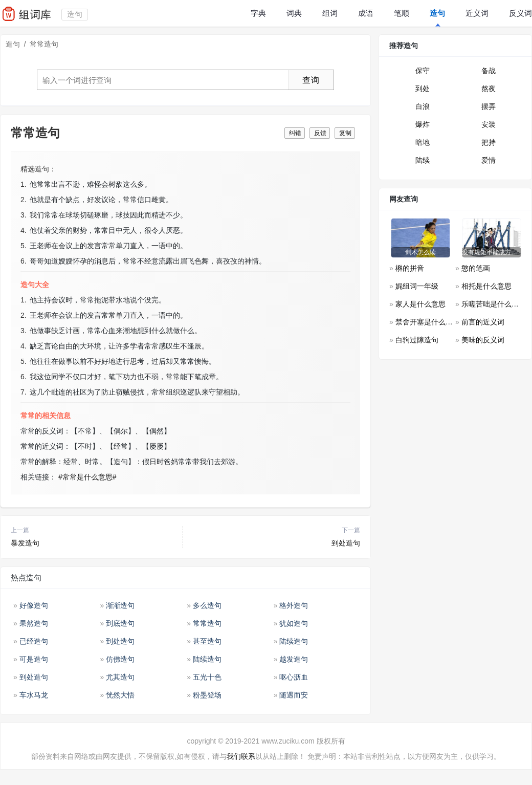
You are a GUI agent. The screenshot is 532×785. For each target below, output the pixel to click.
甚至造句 (207, 641)
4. (24, 230)
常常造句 (207, 623)
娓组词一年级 (417, 286)
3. (24, 215)
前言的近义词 (483, 322)
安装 (489, 124)
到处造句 (346, 543)
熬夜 (489, 89)
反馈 (320, 133)
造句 (437, 13)
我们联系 (241, 756)
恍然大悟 (120, 695)
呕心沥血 (294, 677)
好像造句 (34, 605)
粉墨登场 (207, 695)
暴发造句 (25, 543)
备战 (489, 71)
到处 (423, 89)
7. (24, 392)
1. (24, 184)
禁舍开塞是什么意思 (428, 322)
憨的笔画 (476, 268)
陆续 (423, 160)
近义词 (477, 13)
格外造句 (294, 605)
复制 (345, 133)
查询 (311, 80)
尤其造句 (120, 677)
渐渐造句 (120, 605)
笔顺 (402, 13)
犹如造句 (294, 623)
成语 (366, 13)
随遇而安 (294, 695)
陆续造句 (294, 641)
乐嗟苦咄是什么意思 (494, 304)
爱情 (489, 160)
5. (24, 246)
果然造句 (34, 623)
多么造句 (207, 605)
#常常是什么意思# (87, 477)
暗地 (423, 142)
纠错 (295, 133)
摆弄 (489, 106)
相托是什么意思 (486, 286)
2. (24, 200)
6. (24, 261)
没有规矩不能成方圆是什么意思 (492, 252)
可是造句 (34, 659)
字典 (258, 13)
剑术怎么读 (420, 252)
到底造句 (120, 623)
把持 (489, 142)
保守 (423, 71)
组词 (330, 13)
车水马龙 (34, 695)
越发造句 (294, 659)
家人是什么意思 (420, 304)
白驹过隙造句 (417, 340)
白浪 (423, 106)
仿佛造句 (120, 659)
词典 (294, 13)
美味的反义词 (483, 340)
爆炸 (423, 124)
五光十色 (207, 677)
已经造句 (34, 641)
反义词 (520, 13)
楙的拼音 (410, 268)
